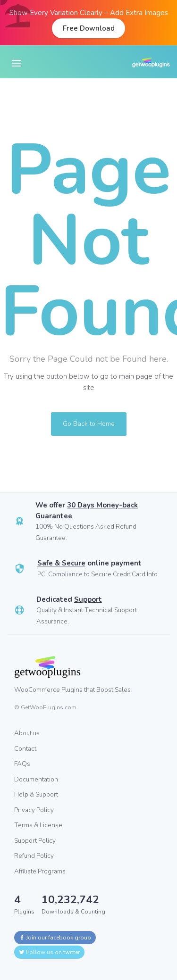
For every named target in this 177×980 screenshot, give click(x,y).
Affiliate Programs (40, 871)
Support (88, 599)
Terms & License (38, 825)
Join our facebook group (55, 938)
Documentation (36, 779)
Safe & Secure (61, 563)
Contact (25, 749)
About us (27, 733)
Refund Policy (34, 856)
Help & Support (36, 794)
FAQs (22, 764)
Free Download (89, 28)
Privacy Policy (34, 810)
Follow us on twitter (49, 952)
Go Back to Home (89, 424)
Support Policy (35, 841)
